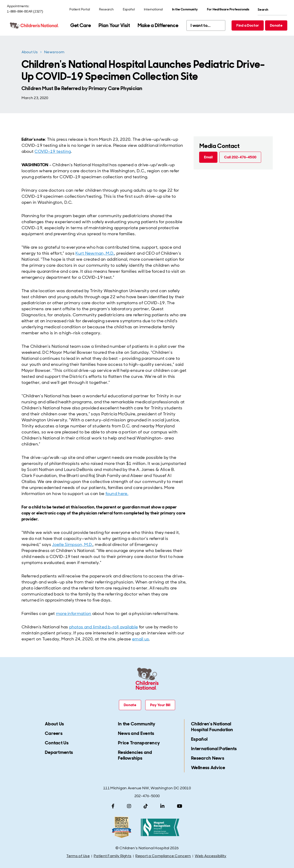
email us (141, 639)
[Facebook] (113, 806)
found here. (117, 494)
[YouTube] (180, 806)
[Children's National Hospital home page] (35, 25)
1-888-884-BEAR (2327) (25, 11)
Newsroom (54, 52)
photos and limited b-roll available (104, 627)
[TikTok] (146, 806)
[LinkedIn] (162, 806)
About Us (30, 52)
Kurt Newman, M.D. (95, 253)
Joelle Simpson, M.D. (72, 545)
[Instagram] (129, 806)
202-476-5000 (147, 796)
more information (74, 614)
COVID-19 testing (53, 151)
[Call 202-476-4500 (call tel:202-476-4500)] (240, 157)
